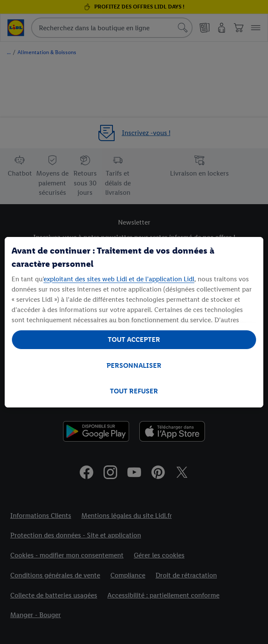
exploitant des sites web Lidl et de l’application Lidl (119, 279)
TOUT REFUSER (134, 391)
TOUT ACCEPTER (134, 339)
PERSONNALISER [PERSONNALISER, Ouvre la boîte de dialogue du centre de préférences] (134, 365)
